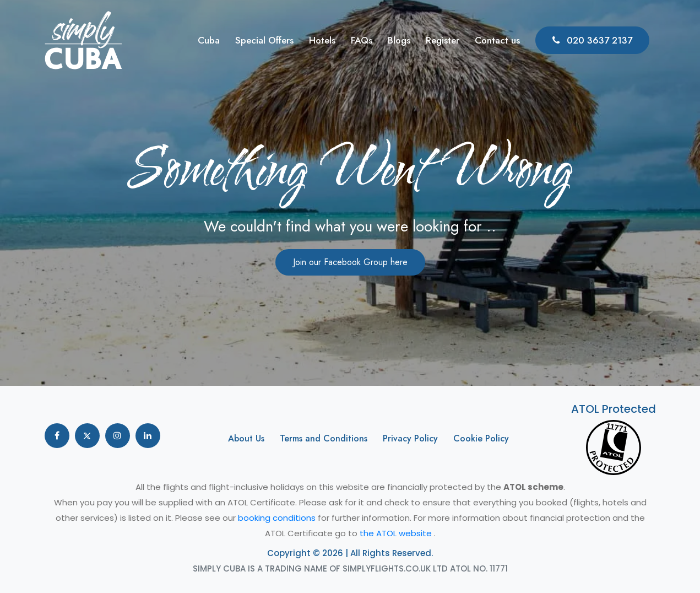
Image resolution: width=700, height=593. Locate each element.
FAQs (362, 40)
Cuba (209, 40)
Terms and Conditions (324, 438)
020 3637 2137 (592, 40)
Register (443, 40)
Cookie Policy (481, 438)
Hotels (322, 40)
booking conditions (278, 518)
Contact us (497, 40)
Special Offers (264, 40)
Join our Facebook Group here (350, 262)
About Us (246, 438)
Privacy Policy (410, 438)
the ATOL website (397, 533)
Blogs (399, 40)
